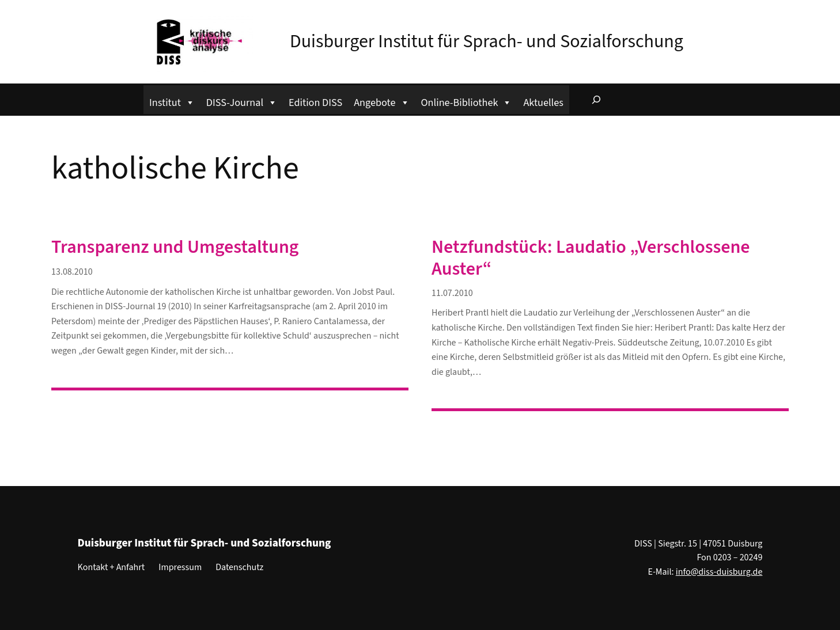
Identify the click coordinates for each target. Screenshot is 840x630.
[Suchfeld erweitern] (596, 100)
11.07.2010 (452, 293)
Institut (172, 101)
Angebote (381, 101)
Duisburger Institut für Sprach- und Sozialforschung (487, 41)
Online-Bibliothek (467, 101)
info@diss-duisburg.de (719, 572)
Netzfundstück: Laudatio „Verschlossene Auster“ (591, 258)
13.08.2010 (72, 272)
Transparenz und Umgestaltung (175, 247)
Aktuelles (543, 103)
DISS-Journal (242, 101)
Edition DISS (315, 103)
